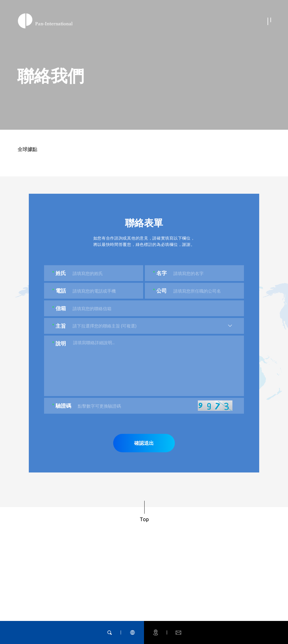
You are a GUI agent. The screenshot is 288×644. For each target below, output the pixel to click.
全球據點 (27, 151)
